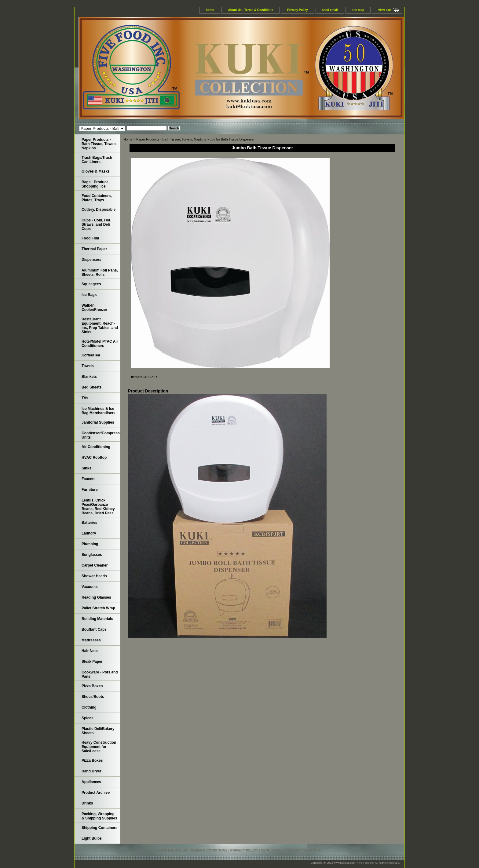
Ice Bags (89, 295)
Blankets (89, 377)
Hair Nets (90, 651)
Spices (88, 718)
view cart (385, 10)
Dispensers (91, 260)
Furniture (90, 490)
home (210, 10)
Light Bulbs (92, 838)
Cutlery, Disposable (99, 210)
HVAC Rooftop (94, 458)
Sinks (86, 468)
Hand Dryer (91, 771)
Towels (88, 366)
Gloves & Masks (96, 171)
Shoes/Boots (93, 697)
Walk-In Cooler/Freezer (94, 308)
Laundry (89, 533)
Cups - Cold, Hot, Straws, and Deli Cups (96, 224)
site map (358, 10)
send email (330, 10)
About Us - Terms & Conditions (250, 10)
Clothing (89, 707)
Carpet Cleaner (95, 565)
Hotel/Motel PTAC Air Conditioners (100, 344)
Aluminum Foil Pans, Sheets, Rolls (100, 272)
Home (128, 139)
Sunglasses (92, 555)
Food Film (90, 238)
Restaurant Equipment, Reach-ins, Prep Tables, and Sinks (100, 326)
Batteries (89, 523)
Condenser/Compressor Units (101, 435)
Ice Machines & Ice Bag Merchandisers (99, 411)
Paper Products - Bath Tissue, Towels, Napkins (171, 139)
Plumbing (90, 544)
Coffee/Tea (91, 355)
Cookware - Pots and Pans (100, 674)
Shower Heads (94, 576)
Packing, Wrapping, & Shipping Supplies (99, 816)
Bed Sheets (91, 387)
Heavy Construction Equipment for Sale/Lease (99, 747)
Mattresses (91, 640)
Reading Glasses (96, 597)
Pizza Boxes (92, 686)
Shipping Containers (99, 828)
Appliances (91, 782)
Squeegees (91, 284)
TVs (85, 398)
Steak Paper (92, 662)
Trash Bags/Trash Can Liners (97, 160)
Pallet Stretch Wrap (98, 608)
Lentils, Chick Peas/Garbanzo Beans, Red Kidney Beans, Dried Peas (98, 507)
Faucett (88, 479)
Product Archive (96, 793)
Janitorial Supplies (98, 422)
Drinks (87, 803)
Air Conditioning (96, 447)
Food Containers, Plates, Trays (97, 198)
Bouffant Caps (94, 629)
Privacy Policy (298, 10)
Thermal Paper (94, 249)
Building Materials (97, 619)
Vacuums (90, 587)
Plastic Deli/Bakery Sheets (98, 731)
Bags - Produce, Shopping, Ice (95, 184)
